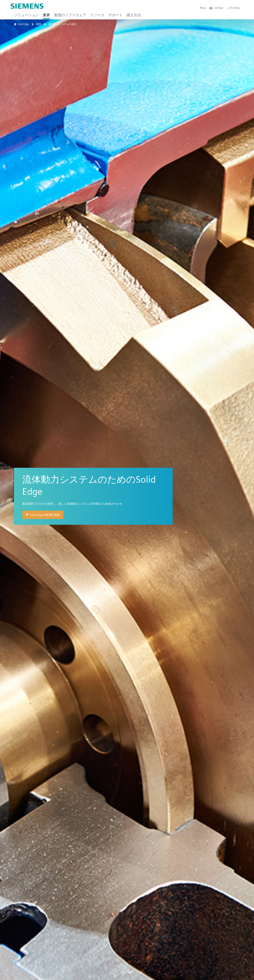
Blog (203, 8)
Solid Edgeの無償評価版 (42, 515)
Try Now (234, 8)
